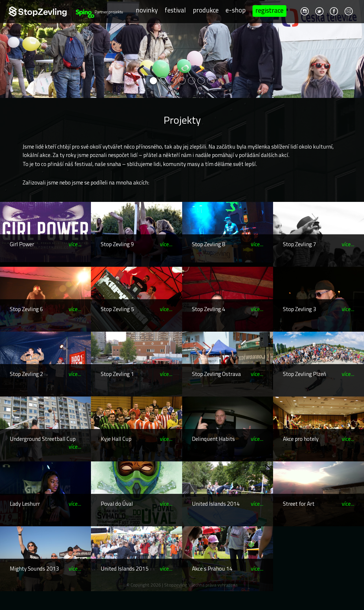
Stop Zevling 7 (300, 244)
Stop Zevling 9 (117, 244)
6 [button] (201, 81)
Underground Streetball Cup (43, 439)
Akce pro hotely (301, 439)
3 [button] (172, 81)
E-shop (235, 10)
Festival (174, 10)
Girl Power (22, 244)
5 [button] (192, 81)
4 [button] (182, 81)
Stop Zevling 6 (26, 309)
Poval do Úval (117, 504)
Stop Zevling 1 (117, 374)
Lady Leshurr (25, 504)
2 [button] (163, 81)
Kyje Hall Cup (116, 439)
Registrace (269, 10)
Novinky (146, 10)
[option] (182, 49)
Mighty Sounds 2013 (34, 568)
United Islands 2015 (125, 568)
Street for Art (299, 504)
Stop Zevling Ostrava (216, 374)
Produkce (205, 10)
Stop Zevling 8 (209, 244)
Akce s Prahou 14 (212, 568)
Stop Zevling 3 (300, 309)
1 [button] (153, 81)
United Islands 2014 (216, 504)
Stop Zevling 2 (26, 374)
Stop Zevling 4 (209, 309)
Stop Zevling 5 (117, 309)
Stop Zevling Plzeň (304, 374)
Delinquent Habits (213, 439)
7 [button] (211, 81)
